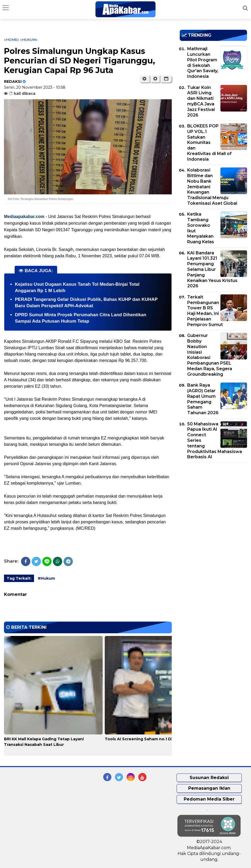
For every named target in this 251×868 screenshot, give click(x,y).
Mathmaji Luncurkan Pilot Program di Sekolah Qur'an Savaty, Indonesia (203, 63)
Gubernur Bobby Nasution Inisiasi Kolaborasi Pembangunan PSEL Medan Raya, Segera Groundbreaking (210, 355)
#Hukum (46, 578)
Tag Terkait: (19, 578)
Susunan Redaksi (209, 778)
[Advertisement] (215, 504)
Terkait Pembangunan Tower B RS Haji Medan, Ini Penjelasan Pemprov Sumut (205, 311)
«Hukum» (29, 40)
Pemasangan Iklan (209, 788)
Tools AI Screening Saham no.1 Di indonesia (149, 739)
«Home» (12, 40)
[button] (166, 79)
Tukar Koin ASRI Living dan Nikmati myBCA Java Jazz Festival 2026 (201, 101)
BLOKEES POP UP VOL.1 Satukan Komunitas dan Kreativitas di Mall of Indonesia (209, 143)
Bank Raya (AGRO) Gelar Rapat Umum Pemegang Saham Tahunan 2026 (203, 399)
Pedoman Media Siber (209, 799)
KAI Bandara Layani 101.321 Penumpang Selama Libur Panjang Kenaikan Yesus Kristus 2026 (212, 270)
